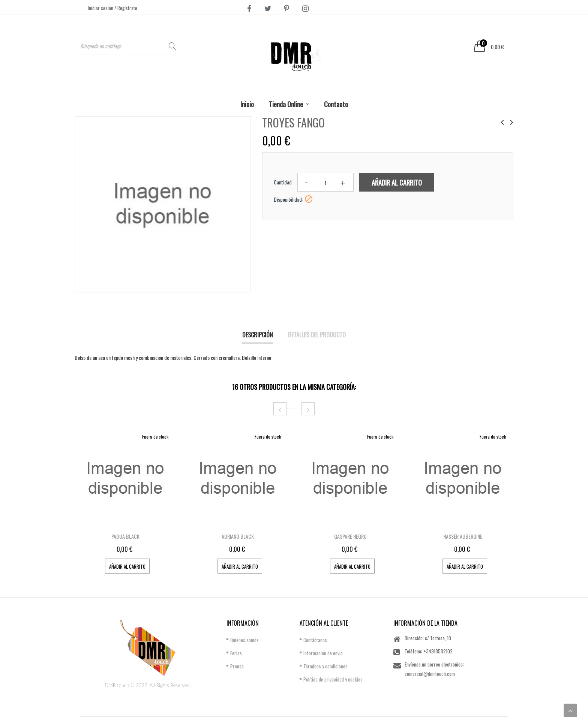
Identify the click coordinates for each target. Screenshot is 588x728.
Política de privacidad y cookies (333, 679)
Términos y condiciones (325, 666)
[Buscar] (130, 46)
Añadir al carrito (397, 183)
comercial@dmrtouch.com (430, 674)
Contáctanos (315, 640)
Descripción (258, 335)
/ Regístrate (126, 8)
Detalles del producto (317, 335)
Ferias (236, 653)
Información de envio (323, 653)
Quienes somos (244, 640)
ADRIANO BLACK (238, 536)
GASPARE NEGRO (350, 536)
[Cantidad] (325, 182)
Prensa (237, 666)
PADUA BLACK (125, 536)
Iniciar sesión (101, 8)
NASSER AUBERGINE (463, 536)
